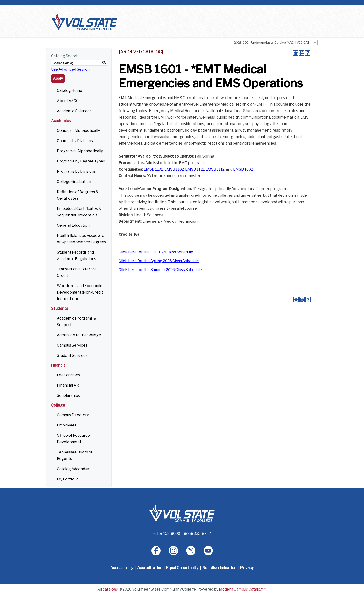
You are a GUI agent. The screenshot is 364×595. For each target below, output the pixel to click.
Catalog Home (70, 91)
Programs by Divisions (76, 171)
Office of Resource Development (73, 439)
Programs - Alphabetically (80, 151)
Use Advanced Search (70, 69)
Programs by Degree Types (81, 161)
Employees (67, 425)
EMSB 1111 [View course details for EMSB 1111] (195, 169)
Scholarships (68, 395)
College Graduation (74, 182)
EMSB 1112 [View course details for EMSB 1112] (215, 169)
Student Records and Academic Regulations (76, 256)
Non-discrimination (219, 568)
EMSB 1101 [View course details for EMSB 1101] (153, 169)
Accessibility (122, 568)
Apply (58, 78)
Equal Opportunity (182, 568)
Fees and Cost (69, 375)
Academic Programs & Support (77, 322)
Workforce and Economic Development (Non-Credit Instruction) (80, 292)
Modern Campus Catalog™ (242, 589)
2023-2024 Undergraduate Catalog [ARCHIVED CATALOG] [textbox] (276, 43)
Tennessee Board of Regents (75, 455)
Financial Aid (68, 385)
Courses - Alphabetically (78, 131)
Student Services (72, 355)
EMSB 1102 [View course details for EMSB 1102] (174, 169)
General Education (73, 225)
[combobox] (275, 42)
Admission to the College (79, 335)
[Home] (182, 512)
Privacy (247, 568)
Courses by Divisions (75, 141)
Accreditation (150, 568)
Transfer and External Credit (76, 272)
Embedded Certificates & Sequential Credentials (79, 212)
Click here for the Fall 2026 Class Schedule (156, 252)
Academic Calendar (74, 111)
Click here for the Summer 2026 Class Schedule (160, 270)
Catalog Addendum (74, 469)
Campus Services (72, 345)
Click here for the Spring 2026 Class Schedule (159, 261)
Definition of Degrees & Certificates (78, 195)
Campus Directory (73, 415)
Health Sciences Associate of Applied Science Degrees (81, 239)
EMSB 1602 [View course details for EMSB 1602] (243, 169)
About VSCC (68, 101)
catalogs (110, 589)
